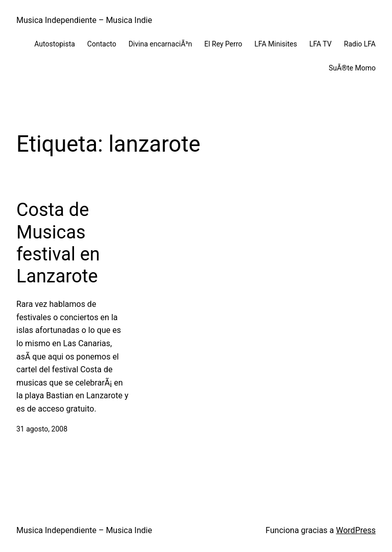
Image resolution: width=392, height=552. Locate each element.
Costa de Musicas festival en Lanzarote (58, 243)
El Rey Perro (223, 44)
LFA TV (321, 44)
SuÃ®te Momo (352, 68)
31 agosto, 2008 (42, 429)
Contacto (102, 44)
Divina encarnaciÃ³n (161, 44)
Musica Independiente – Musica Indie (84, 20)
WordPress (356, 530)
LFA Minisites (276, 44)
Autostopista (55, 44)
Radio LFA (360, 44)
